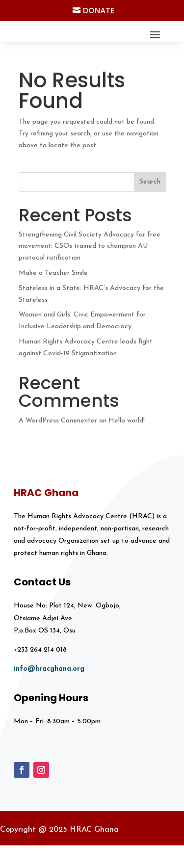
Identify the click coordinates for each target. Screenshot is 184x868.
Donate (99, 11)
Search (150, 182)
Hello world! (127, 421)
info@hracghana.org (49, 669)
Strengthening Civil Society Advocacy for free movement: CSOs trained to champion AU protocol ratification (90, 247)
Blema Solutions (142, 861)
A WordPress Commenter (58, 421)
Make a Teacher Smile (53, 273)
